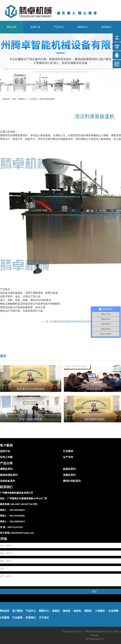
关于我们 (44, 618)
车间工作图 (6, 457)
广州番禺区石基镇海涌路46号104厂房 (27, 498)
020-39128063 (16, 510)
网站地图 (95, 635)
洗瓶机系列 (69, 475)
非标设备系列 (8, 481)
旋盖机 (56, 611)
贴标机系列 (69, 469)
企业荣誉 (113, 611)
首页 (14, 99)
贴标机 (77, 611)
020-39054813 (16, 521)
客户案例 (17, 611)
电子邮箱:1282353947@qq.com (17, 533)
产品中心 (59, 27)
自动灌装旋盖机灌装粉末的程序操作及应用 (71, 321)
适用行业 (35, 27)
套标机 (67, 611)
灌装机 (88, 611)
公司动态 (33, 99)
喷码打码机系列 (72, 481)
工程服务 (100, 611)
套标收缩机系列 (9, 475)
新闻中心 (83, 27)
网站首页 (12, 27)
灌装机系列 (6, 469)
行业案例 (68, 451)
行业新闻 (17, 618)
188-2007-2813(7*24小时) (24, 504)
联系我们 (106, 27)
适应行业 (5, 451)
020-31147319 (15, 527)
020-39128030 (16, 516)
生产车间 (68, 457)
